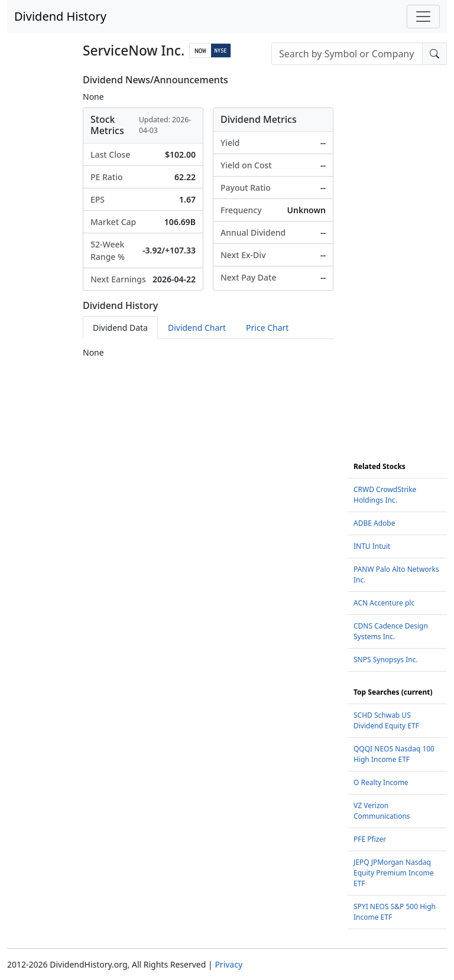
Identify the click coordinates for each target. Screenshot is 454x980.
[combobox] (347, 54)
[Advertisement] (397, 252)
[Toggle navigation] (423, 17)
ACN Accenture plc (384, 603)
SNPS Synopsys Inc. (386, 660)
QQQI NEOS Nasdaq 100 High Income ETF (394, 754)
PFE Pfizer (370, 839)
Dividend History (60, 16)
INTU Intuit (372, 546)
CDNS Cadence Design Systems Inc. (391, 631)
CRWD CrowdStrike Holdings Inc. (385, 495)
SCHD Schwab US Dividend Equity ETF (386, 720)
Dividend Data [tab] (120, 328)
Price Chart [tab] (267, 328)
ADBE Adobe (374, 523)
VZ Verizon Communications (382, 811)
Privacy (228, 964)
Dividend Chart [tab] (197, 328)
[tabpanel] (208, 352)
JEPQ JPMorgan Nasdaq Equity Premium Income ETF (393, 873)
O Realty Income (381, 782)
